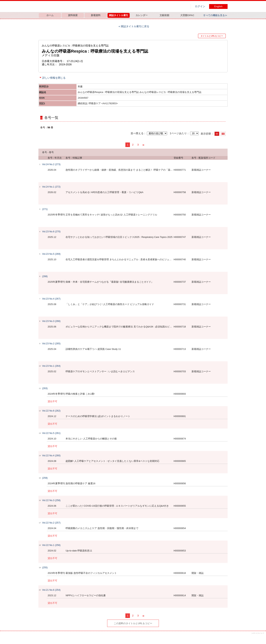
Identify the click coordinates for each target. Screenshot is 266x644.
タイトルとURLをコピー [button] (212, 36)
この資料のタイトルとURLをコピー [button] (133, 623)
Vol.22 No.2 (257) (51, 523)
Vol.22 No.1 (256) (51, 545)
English (218, 6)
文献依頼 (164, 15)
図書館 (77, 6)
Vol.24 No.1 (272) (51, 187)
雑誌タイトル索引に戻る (135, 26)
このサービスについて (258, 633)
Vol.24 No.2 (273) (51, 164)
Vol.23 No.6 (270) (51, 231)
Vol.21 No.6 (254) (51, 590)
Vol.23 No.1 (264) (51, 366)
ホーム (50, 15)
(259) (45, 478)
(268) (45, 276)
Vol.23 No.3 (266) (51, 321)
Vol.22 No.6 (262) (51, 411)
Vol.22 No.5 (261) (51, 433)
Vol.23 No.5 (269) (51, 254)
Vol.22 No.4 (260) (51, 455)
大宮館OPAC (187, 15)
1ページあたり (178, 133)
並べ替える (137, 133)
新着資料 (96, 15)
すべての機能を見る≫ (215, 15)
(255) (45, 567)
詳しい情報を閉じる (54, 78)
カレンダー (142, 15)
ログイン (200, 6)
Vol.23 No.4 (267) (51, 299)
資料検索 (73, 15)
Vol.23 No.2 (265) (51, 343)
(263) (45, 388)
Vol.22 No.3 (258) (51, 500)
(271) (45, 209)
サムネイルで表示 (223, 134)
